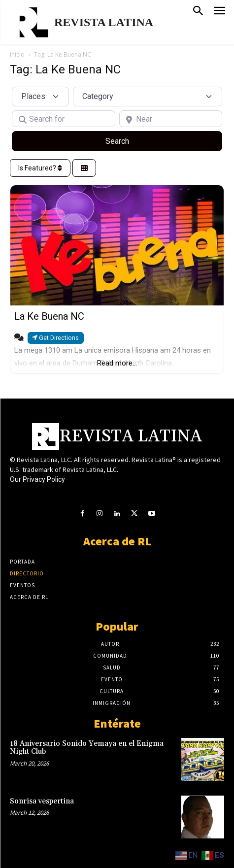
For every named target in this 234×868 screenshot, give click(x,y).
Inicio (17, 54)
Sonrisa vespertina (42, 801)
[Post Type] (40, 97)
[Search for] (64, 119)
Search (129, 140)
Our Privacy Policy (37, 479)
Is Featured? (40, 168)
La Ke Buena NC (49, 316)
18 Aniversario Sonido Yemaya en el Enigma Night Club (87, 748)
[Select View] (84, 168)
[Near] (171, 119)
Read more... (117, 363)
